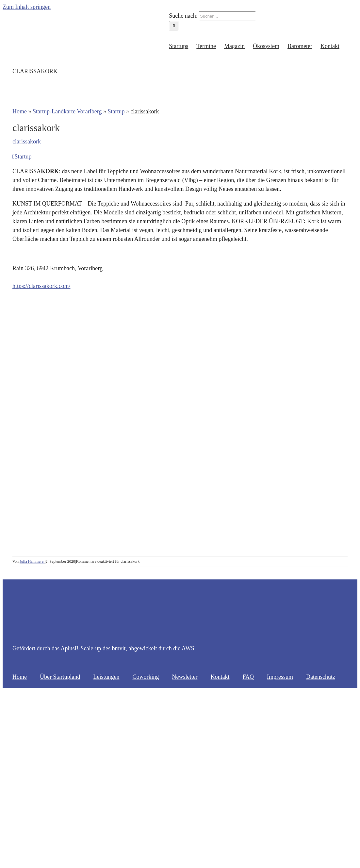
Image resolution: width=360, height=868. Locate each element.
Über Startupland (60, 677)
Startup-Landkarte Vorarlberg (67, 111)
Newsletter (185, 677)
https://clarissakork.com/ (41, 286)
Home (20, 111)
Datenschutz (321, 677)
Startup (116, 111)
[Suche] (174, 26)
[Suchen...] (227, 16)
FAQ (248, 677)
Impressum (280, 677)
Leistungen (106, 677)
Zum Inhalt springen (27, 7)
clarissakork (27, 142)
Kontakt (220, 677)
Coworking (146, 677)
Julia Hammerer (32, 561)
